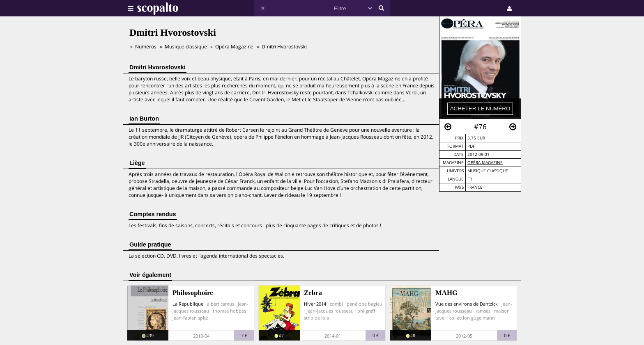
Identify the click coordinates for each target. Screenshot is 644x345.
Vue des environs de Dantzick (467, 304)
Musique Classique (488, 171)
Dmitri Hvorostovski (284, 47)
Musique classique (186, 47)
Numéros (146, 47)
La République (188, 304)
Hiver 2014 (315, 304)
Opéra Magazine (485, 163)
